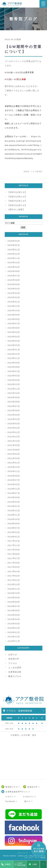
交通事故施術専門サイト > (18, 792)
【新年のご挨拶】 (16, 209)
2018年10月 (14, 519)
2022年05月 (14, 415)
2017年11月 (14, 545)
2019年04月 (14, 502)
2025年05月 (14, 284)
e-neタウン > (30, 797)
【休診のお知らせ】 (17, 192)
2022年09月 (14, 397)
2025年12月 (14, 254)
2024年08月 (14, 319)
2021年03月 (14, 458)
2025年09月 (14, 267)
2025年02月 (14, 297)
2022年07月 (14, 406)
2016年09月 (14, 598)
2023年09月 (14, 363)
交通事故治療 (15, 672)
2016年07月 (14, 606)
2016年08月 (14, 602)
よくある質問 (15, 667)
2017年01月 (14, 580)
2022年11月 (14, 389)
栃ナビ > (29, 801)
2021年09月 (14, 445)
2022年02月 (14, 428)
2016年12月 (14, 584)
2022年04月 (14, 419)
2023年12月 (14, 354)
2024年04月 (14, 337)
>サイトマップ (23, 853)
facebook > (11, 801)
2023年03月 (14, 380)
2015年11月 (14, 641)
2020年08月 (14, 476)
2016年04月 (14, 619)
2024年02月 (14, 345)
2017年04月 (14, 571)
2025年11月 (14, 258)
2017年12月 (14, 541)
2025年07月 (14, 276)
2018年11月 (14, 515)
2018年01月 (14, 537)
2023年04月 (14, 376)
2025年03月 (14, 293)
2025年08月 (14, 271)
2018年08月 (14, 524)
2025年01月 (14, 302)
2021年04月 (14, 454)
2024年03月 (14, 341)
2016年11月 (14, 589)
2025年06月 (14, 280)
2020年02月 (14, 484)
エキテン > (11, 797)
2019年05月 (14, 497)
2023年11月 (14, 358)
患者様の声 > (33, 787)
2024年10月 (14, 310)
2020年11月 (14, 471)
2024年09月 (14, 315)
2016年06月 (14, 610)
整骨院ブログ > (13, 787)
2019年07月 (14, 493)
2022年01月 (14, 432)
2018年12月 (14, 511)
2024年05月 (14, 332)
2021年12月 (14, 437)
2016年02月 (14, 628)
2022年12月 (14, 384)
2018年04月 (14, 532)
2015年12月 (14, 637)
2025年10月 (14, 263)
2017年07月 (14, 558)
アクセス (13, 663)
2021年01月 (14, 463)
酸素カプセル (15, 676)
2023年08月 (14, 367)
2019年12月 (14, 489)
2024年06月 (14, 328)
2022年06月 (14, 410)
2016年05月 (14, 615)
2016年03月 (14, 624)
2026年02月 (14, 245)
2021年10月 (14, 441)
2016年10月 (14, 593)
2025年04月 (14, 289)
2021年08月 (14, 450)
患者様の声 (14, 659)
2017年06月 (14, 563)
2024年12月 (14, 306)
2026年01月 (14, 250)
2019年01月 (14, 506)
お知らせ (13, 654)
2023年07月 (14, 371)
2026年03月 (14, 241)
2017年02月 (14, 576)
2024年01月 (14, 350)
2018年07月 (14, 528)
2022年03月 (14, 424)
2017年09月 (14, 550)
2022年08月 (14, 402)
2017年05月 (14, 567)
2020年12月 (14, 467)
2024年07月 (14, 323)
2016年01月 (14, 632)
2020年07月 (14, 480)
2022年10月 (14, 393)
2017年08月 (14, 554)
